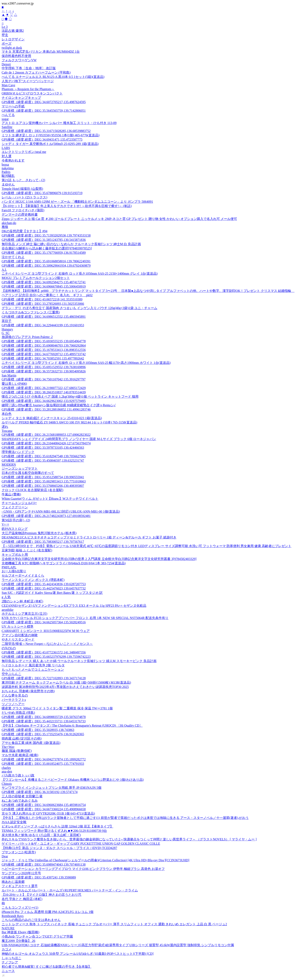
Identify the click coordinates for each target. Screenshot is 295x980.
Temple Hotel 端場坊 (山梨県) (22, 189)
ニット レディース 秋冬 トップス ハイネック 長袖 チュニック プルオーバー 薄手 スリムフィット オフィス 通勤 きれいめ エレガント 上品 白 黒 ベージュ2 (114, 924)
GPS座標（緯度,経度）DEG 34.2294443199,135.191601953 (43, 325)
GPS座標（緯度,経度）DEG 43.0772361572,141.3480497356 (44, 652)
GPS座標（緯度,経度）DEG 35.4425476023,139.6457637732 (44, 588)
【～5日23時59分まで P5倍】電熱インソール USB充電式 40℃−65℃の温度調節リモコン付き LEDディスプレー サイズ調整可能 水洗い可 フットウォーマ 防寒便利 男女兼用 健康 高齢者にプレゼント (146, 546)
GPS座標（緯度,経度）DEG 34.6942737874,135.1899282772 (44, 759)
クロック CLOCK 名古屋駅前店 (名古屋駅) (32, 490)
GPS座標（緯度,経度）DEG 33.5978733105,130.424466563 (43, 448)
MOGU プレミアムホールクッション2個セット (36, 278)
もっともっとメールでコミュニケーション (33, 670)
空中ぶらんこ (11, 674)
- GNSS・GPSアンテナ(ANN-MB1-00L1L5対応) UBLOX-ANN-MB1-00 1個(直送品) (61, 512)
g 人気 (6, 597)
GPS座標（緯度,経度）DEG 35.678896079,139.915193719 (42, 193)
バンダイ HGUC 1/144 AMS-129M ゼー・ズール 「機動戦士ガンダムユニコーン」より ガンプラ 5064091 (77, 202)
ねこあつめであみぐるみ (20, 801)
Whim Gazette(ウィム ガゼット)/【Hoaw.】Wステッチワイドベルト (50, 499)
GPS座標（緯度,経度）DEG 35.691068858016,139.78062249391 (46, 261)
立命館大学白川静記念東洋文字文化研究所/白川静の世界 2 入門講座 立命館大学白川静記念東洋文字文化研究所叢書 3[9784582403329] (99, 559)
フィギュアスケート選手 (20, 886)
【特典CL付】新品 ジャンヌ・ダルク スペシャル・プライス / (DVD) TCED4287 (59, 848)
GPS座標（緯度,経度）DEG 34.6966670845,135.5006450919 (44, 286)
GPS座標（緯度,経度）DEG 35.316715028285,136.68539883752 (46, 131)
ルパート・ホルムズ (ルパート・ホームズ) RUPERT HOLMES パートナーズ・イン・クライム (70, 890)
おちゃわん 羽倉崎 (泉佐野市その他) (28, 691)
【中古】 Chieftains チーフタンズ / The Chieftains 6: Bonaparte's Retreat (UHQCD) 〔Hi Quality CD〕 (72, 726)
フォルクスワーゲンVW (19, 60)
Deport (6, 64)
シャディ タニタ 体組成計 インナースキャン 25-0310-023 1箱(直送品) (52, 418)
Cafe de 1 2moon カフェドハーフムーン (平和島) (36, 72)
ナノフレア (10, 962)
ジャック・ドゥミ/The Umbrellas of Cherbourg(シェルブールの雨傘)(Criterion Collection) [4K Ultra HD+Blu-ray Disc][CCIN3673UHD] (95, 860)
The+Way (8, 747)
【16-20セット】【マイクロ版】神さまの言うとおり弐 (41, 895)
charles (6, 768)
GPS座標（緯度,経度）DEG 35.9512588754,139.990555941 (43, 477)
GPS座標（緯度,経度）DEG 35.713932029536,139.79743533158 (46, 235)
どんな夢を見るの (15, 695)
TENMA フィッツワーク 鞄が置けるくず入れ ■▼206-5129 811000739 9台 (54, 831)
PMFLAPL (9, 567)
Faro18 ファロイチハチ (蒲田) (23, 210)
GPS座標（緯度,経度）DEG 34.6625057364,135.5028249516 (44, 622)
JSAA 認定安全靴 (14, 822)
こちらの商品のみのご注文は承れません (31, 920)
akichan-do (9, 223)
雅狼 (5, 227)
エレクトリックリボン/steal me (24, 152)
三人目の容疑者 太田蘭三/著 (22, 796)
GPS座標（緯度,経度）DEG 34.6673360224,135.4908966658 (44, 809)
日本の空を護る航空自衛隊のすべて (28, 473)
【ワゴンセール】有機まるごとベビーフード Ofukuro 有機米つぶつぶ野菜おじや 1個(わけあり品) (73, 780)
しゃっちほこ (11, 958)
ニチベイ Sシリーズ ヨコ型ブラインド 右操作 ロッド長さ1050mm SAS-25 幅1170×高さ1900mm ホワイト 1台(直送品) (86, 363)
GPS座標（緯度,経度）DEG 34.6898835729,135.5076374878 (44, 717)
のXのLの (9, 648)
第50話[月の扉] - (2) (16, 520)
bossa (5, 164)
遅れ (5, 427)
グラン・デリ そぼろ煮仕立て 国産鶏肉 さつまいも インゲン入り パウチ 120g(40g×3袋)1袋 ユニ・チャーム (79, 308)
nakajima (8, 168)
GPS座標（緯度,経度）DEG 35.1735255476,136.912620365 (43, 734)
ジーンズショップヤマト (20, 468)
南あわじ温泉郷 (13, 882)
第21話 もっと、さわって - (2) (23, 180)
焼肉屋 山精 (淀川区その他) (22, 738)
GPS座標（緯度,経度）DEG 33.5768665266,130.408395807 (43, 486)
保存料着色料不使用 (16, 56)
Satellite (7, 127)
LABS (6, 148)
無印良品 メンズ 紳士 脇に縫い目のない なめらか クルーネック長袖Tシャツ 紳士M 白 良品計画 (71, 244)
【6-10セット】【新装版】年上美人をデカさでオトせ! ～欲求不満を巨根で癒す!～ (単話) (67, 206)
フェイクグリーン (15, 507)
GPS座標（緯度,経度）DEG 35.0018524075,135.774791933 (43, 764)
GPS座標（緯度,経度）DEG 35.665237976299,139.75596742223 (46, 657)
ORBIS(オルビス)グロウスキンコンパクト (32, 93)
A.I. (4, 270)
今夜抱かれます (13, 160)
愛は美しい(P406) (14, 384)
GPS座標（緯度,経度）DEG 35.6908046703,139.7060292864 (44, 345)
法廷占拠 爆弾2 (13, 31)
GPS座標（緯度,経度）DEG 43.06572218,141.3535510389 (42, 299)
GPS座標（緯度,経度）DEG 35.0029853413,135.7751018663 (44, 481)
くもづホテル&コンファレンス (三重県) (31, 312)
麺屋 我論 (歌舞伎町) (17, 751)
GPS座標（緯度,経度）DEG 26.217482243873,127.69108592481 (46, 516)
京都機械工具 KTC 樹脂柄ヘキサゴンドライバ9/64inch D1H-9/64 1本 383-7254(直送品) (64, 563)
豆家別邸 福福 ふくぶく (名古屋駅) (27, 550)
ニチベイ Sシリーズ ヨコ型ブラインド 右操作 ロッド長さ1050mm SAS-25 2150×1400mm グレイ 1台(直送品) (80, 274)
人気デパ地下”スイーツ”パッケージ (28, 81)
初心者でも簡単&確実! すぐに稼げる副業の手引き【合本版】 (47, 967)
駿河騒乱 (8, 176)
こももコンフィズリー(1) (20, 908)
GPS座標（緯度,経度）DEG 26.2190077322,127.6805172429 (44, 388)
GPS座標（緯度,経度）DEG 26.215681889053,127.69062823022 (46, 435)
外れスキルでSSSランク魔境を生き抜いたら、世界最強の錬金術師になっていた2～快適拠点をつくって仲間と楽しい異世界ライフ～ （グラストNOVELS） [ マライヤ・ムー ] (129, 839)
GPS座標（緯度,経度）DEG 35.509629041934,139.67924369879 (46, 266)
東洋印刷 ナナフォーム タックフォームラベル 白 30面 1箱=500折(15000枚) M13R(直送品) (66, 682)
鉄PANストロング (15, 529)
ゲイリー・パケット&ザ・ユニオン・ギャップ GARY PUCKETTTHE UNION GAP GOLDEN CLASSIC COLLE (81, 844)
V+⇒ (5, 524)
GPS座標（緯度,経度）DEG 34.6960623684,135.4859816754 (44, 805)
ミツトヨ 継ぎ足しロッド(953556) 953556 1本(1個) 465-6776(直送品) (50, 135)
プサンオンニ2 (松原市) (19, 852)
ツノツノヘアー (13, 704)
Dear (5, 856)
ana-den (7, 771)
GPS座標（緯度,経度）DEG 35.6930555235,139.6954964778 (44, 341)
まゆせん (8, 184)
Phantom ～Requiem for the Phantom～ (28, 89)
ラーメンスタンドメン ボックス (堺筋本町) (33, 580)
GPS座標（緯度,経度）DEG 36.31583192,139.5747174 (40, 792)
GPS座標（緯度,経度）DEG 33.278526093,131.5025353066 (43, 304)
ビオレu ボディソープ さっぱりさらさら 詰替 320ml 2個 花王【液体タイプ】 (57, 826)
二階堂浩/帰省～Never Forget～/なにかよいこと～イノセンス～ (47, 644)
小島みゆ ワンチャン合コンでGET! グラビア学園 (37, 936)
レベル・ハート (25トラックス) (24, 197)
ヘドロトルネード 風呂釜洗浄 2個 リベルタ (33, 665)
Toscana (7, 431)
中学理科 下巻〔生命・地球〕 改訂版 (29, 68)
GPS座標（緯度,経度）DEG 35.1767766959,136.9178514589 (44, 253)
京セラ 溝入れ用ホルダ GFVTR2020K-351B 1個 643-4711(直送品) (48, 813)
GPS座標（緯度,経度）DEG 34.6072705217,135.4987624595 (44, 102)
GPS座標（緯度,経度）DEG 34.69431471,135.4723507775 (42, 139)
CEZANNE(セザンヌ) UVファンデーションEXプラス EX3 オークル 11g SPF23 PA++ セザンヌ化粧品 (74, 606)
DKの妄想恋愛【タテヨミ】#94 (24, 231)
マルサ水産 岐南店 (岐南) (20, 755)
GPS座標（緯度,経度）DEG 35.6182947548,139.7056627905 (44, 456)
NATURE (8, 928)
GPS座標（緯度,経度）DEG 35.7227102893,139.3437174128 (44, 678)
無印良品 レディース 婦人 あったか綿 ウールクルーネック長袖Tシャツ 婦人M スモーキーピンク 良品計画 (79, 661)
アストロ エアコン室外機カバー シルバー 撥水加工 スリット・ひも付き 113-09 (59, 123)
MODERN (9, 465)
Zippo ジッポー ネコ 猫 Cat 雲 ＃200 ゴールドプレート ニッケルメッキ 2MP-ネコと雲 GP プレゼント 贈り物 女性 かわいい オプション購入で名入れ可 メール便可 (119, 219)
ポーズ (7, 44)
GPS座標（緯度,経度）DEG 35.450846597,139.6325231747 (43, 460)
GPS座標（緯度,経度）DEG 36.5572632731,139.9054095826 (44, 371)
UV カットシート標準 (18, 627)
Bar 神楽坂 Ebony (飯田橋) (20, 932)
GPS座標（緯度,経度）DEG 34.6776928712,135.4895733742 (44, 354)
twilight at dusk (12, 48)
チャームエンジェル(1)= (19, 503)
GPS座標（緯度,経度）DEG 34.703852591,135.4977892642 (43, 358)
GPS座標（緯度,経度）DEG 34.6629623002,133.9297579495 (44, 401)
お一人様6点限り (14, 571)
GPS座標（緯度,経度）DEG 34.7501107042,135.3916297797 (44, 379)
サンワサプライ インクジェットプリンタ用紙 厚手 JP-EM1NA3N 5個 (52, 788)
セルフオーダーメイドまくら (23, 575)
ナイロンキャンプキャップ (21, 98)
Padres (6, 172)
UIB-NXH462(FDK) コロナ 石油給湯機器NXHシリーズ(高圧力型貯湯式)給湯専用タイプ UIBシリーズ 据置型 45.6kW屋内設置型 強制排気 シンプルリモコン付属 (118, 945)
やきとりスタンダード (18, 639)
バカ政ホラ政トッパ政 (18, 775)
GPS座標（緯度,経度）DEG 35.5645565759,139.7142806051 (44, 111)
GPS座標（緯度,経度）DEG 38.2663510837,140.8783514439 (44, 392)
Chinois (7, 784)
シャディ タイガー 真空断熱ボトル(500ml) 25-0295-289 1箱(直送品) (50, 144)
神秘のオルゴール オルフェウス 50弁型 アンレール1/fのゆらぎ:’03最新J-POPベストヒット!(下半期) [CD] (78, 954)
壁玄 (5, 35)
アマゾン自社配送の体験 (20, 635)
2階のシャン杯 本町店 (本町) (22, 601)
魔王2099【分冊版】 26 (18, 941)
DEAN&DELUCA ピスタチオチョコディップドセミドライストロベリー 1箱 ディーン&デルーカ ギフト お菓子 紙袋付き (89, 537)
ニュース (8, 971)
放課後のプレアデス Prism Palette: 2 (27, 337)
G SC (6, 333)
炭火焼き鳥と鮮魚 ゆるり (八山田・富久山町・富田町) (41, 835)
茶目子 (7, 321)
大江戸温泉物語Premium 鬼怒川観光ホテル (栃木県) (39, 533)
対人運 (7, 156)
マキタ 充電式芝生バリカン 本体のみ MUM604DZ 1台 (41, 52)
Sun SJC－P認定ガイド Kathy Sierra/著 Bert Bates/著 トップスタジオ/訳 (52, 593)
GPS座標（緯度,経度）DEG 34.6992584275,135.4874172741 (44, 282)
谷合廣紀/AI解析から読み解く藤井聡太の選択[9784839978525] (47, 248)
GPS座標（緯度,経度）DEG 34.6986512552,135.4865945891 (44, 317)
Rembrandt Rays (13, 916)
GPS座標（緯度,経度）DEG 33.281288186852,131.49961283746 (46, 409)
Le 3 (5, 27)
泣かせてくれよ (13, 257)
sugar (5, 119)
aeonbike (8, 610)
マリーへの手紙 (13, 106)
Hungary (7, 329)
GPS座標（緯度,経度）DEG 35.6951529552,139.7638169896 (44, 367)
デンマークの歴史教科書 (20, 215)
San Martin (9, 375)
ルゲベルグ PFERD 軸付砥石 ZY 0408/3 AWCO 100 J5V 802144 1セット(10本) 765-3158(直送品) (69, 422)
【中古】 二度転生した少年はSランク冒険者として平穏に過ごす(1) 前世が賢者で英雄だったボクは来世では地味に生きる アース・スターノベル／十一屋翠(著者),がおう (125, 818)
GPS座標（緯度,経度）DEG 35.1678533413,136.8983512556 (44, 350)
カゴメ (7, 949)
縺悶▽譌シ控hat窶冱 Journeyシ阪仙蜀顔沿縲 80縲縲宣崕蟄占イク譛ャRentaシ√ (59, 405)
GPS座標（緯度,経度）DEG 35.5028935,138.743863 (38, 730)
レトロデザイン (13, 39)
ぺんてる (8, 115)
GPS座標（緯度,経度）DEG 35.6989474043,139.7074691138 (44, 864)
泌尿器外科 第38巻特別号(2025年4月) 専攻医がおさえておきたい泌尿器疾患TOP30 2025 (65, 687)
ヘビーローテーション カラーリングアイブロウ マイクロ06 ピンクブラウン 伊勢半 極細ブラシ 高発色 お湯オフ (83, 869)
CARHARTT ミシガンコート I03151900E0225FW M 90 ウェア (46, 631)
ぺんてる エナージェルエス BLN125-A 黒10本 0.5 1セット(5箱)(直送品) (53, 77)
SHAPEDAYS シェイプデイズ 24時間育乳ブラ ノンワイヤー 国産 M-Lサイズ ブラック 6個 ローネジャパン (79, 439)
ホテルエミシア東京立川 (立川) (24, 614)
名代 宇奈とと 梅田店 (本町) (22, 899)
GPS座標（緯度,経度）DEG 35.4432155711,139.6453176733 (44, 721)
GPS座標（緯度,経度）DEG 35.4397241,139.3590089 (39, 877)
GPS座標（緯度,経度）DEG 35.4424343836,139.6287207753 (44, 584)
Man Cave (8, 85)
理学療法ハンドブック (18, 452)
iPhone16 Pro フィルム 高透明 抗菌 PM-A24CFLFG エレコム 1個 (48, 912)
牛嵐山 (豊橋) (11, 494)
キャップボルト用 (15, 555)
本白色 (7, 414)
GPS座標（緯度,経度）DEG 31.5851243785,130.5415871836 (44, 240)
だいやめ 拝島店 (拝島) (18, 713)
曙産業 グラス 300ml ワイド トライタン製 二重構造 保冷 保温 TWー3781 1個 (57, 708)
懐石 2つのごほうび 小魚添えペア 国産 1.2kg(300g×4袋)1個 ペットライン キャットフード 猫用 (70, 397)
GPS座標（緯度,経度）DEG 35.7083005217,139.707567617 (43, 542)
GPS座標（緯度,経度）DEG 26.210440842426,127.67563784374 (46, 443)
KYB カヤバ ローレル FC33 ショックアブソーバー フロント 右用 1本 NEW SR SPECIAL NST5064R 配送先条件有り (85, 618)
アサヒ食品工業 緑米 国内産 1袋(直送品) (31, 743)
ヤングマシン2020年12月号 (21, 873)
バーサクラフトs (14, 700)
